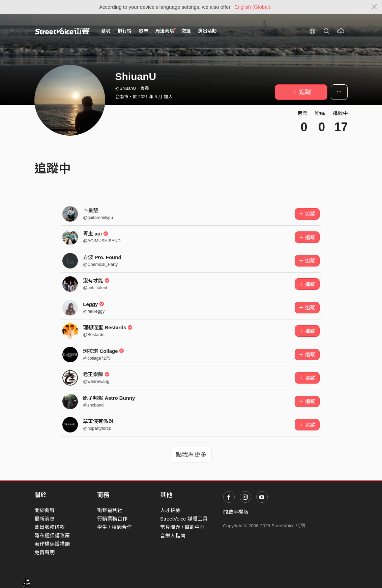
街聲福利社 (110, 510)
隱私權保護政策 (52, 536)
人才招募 (170, 510)
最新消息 (45, 519)
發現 (106, 31)
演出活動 (207, 31)
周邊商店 (166, 31)
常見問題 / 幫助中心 (183, 527)
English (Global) (252, 7)
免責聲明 (45, 552)
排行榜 (125, 31)
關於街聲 (45, 510)
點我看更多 (191, 455)
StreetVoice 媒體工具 (184, 519)
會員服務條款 (50, 527)
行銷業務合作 (112, 519)
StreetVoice (62, 31)
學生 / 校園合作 (114, 527)
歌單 (144, 31)
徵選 (186, 31)
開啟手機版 (236, 512)
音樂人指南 (173, 536)
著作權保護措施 (52, 544)
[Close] (374, 7)
